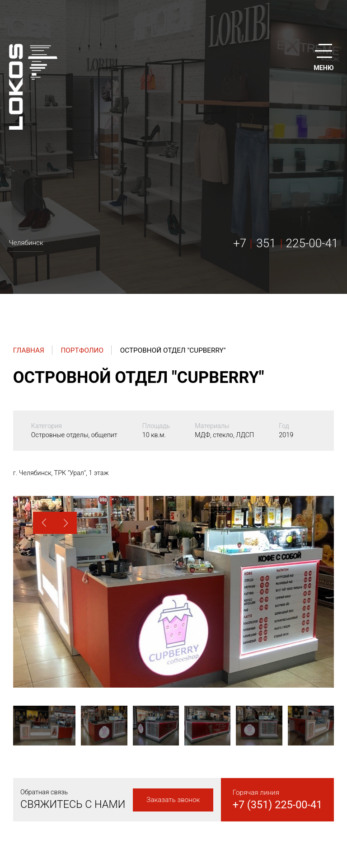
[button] (44, 523)
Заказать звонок (173, 800)
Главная (29, 350)
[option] (173, 592)
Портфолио (82, 350)
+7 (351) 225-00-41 (278, 805)
